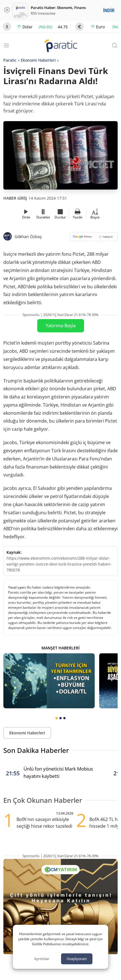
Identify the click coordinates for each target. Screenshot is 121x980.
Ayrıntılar (42, 959)
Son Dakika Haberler (36, 750)
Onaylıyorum (77, 959)
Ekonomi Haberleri (38, 60)
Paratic (10, 60)
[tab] (57, 718)
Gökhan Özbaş (28, 237)
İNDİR (109, 11)
